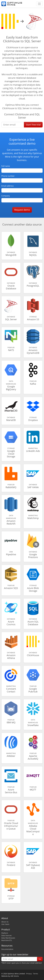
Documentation (7, 949)
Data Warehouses (8, 938)
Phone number (8, 176)
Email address (8, 186)
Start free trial (33, 125)
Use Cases (5, 924)
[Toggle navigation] (39, 4)
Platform (5, 933)
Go (40, 959)
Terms (36, 974)
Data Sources (7, 935)
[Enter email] (13, 125)
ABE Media (15, 976)
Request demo (22, 210)
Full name (6, 166)
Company (6, 196)
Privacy (29, 974)
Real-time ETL (7, 940)
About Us (5, 922)
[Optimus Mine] (12, 4)
